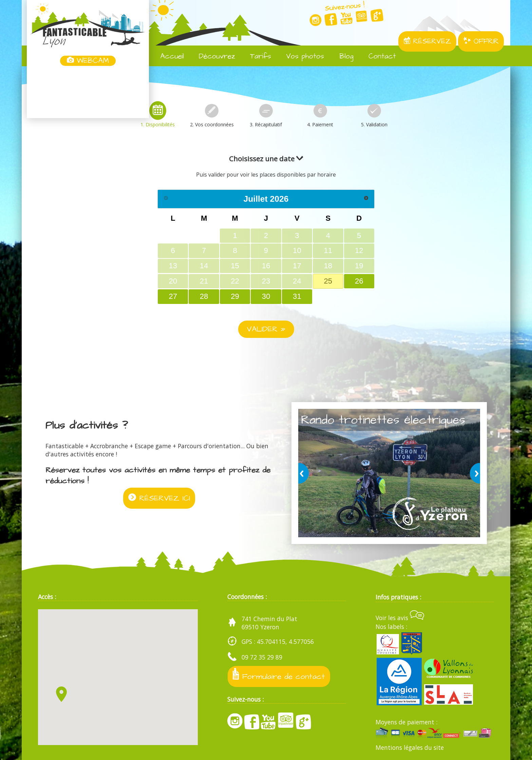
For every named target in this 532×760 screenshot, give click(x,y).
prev (305, 473)
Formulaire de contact (279, 675)
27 (173, 296)
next (474, 473)
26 (359, 281)
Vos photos (300, 56)
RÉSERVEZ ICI (159, 498)
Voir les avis (400, 618)
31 (297, 296)
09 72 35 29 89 (262, 657)
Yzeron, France (88, 93)
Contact (377, 56)
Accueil (167, 56)
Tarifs (256, 56)
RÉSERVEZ (427, 41)
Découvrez (212, 56)
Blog (341, 56)
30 (266, 296)
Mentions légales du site (410, 747)
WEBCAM (88, 61)
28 (204, 296)
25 (328, 281)
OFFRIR (481, 41)
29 (235, 296)
